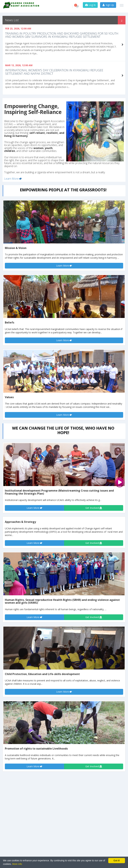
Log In (90, 5)
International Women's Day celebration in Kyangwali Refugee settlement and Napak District (54, 72)
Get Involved (94, 508)
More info (17, 864)
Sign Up (108, 5)
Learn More (13, 179)
